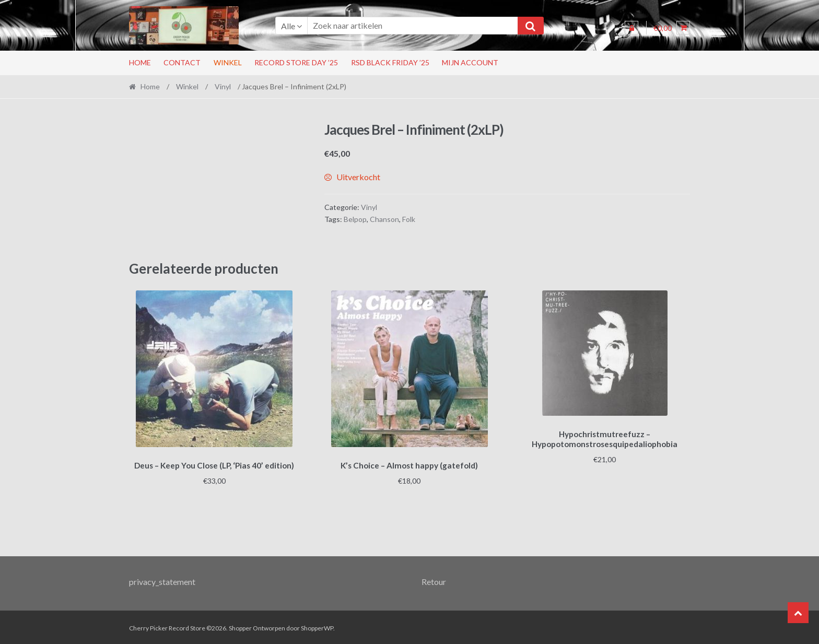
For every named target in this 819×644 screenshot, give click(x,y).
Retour (434, 580)
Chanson (384, 219)
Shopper (240, 627)
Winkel (228, 62)
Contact (182, 62)
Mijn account (470, 62)
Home (140, 62)
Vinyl (223, 86)
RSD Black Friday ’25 (390, 62)
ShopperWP (317, 627)
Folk (409, 219)
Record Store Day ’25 (296, 62)
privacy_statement (162, 580)
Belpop (355, 219)
